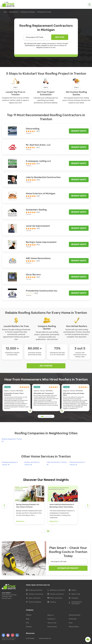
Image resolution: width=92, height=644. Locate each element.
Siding (72, 590)
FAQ (27, 623)
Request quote (79, 131)
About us (50, 615)
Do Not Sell (73, 619)
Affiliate (29, 615)
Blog (28, 619)
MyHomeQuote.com (11, 638)
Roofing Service (14, 12)
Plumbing (73, 598)
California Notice (75, 615)
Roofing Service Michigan (28, 12)
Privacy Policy (52, 627)
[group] (29, 505)
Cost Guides (30, 638)
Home (5, 12)
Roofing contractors (34, 590)
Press (71, 623)
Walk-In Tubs (74, 594)
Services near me (45, 638)
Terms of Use (52, 623)
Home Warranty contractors (75, 603)
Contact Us (51, 619)
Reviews (29, 627)
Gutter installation (34, 602)
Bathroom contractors (56, 590)
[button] (40, 416)
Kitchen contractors (56, 594)
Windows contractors (35, 594)
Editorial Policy (74, 627)
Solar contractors (33, 598)
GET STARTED (46, 366)
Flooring (52, 602)
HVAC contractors (55, 598)
